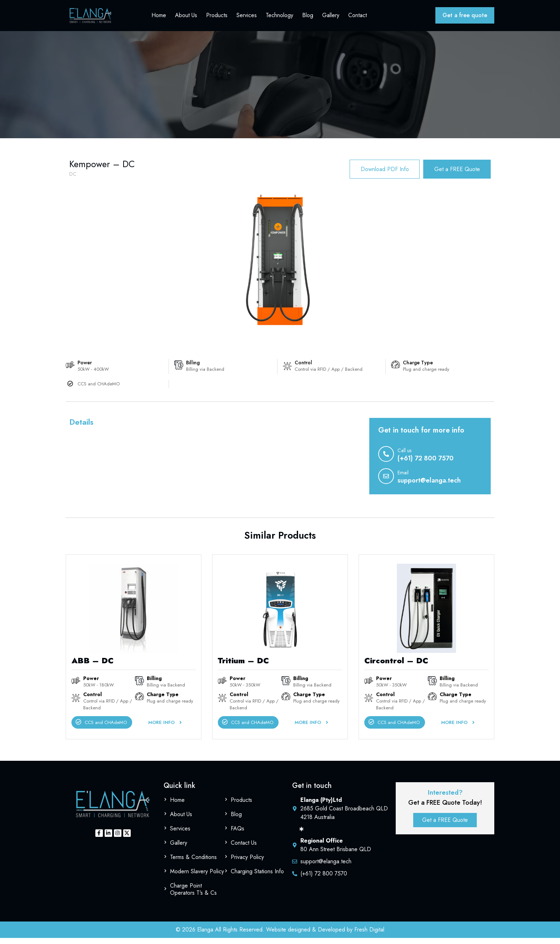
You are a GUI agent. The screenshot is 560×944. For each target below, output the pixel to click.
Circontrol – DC (396, 667)
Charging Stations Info (257, 877)
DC (73, 179)
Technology (279, 18)
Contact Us (244, 849)
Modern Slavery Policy (197, 877)
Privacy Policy (247, 863)
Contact (357, 18)
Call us (404, 457)
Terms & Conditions (193, 863)
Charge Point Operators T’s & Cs (193, 895)
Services (247, 18)
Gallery (331, 18)
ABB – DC (92, 667)
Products (217, 18)
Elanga (205, 936)
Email (403, 479)
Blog (308, 18)
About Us (186, 18)
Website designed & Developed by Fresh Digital (325, 936)
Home (159, 18)
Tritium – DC (243, 667)
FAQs (237, 835)
